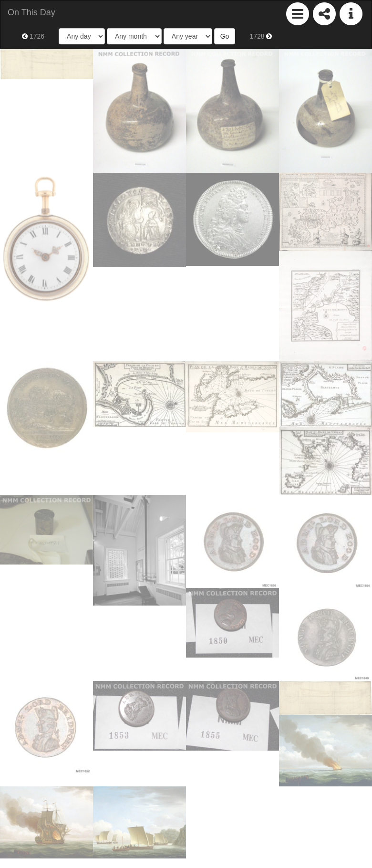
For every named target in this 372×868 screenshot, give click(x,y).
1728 (261, 36)
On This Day (31, 12)
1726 (33, 36)
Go (225, 36)
